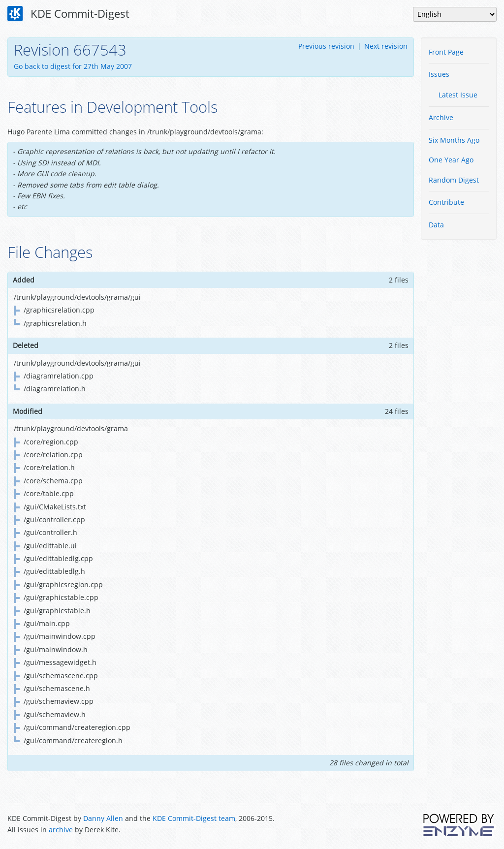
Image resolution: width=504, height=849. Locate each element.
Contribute (446, 202)
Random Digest (454, 180)
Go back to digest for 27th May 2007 (73, 66)
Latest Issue (458, 95)
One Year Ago (451, 160)
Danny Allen (103, 818)
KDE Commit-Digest (68, 14)
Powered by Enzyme (459, 825)
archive (61, 830)
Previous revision (326, 46)
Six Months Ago (454, 140)
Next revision (386, 46)
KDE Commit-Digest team (194, 818)
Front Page (446, 52)
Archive (441, 117)
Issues (439, 74)
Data (436, 225)
